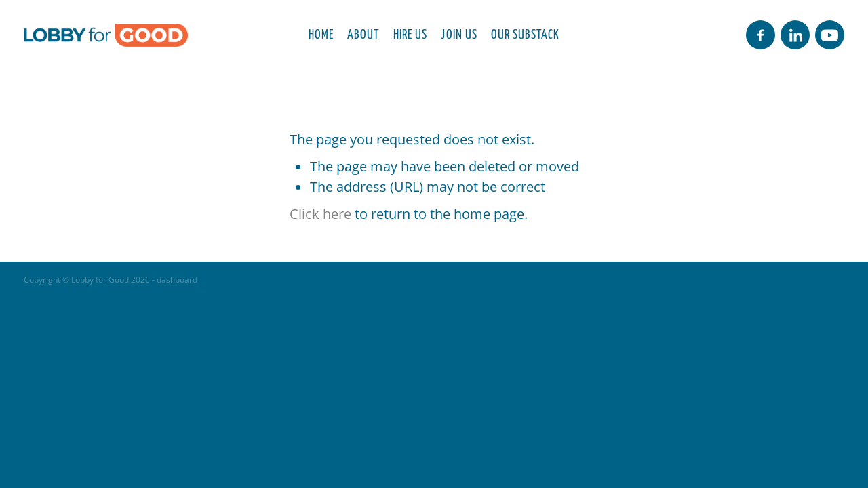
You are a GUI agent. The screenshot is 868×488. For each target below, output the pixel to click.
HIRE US (410, 33)
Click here (320, 213)
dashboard (177, 280)
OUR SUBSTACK (525, 33)
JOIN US (459, 33)
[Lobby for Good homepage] (106, 35)
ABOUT (363, 33)
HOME (321, 33)
